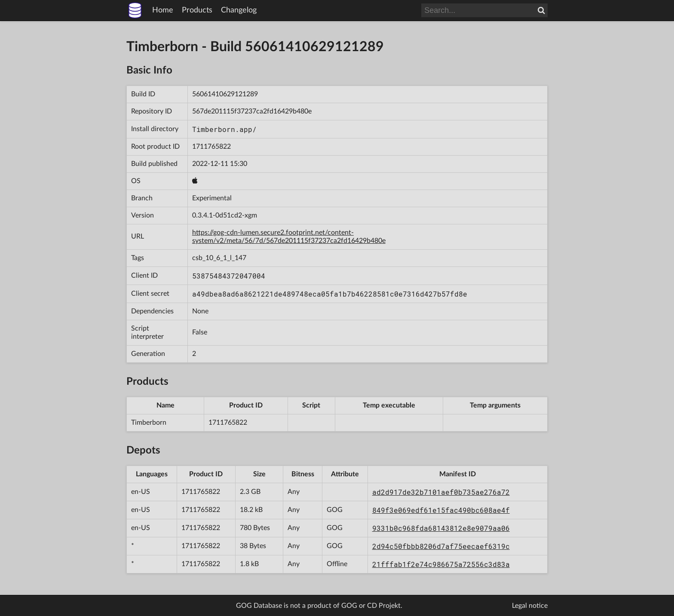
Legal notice (530, 606)
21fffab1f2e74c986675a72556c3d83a (441, 564)
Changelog (239, 10)
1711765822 (211, 147)
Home (163, 10)
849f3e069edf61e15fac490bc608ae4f (441, 510)
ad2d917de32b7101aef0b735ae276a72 (441, 492)
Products (197, 10)
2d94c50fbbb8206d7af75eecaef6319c (441, 546)
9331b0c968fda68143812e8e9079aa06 (441, 528)
